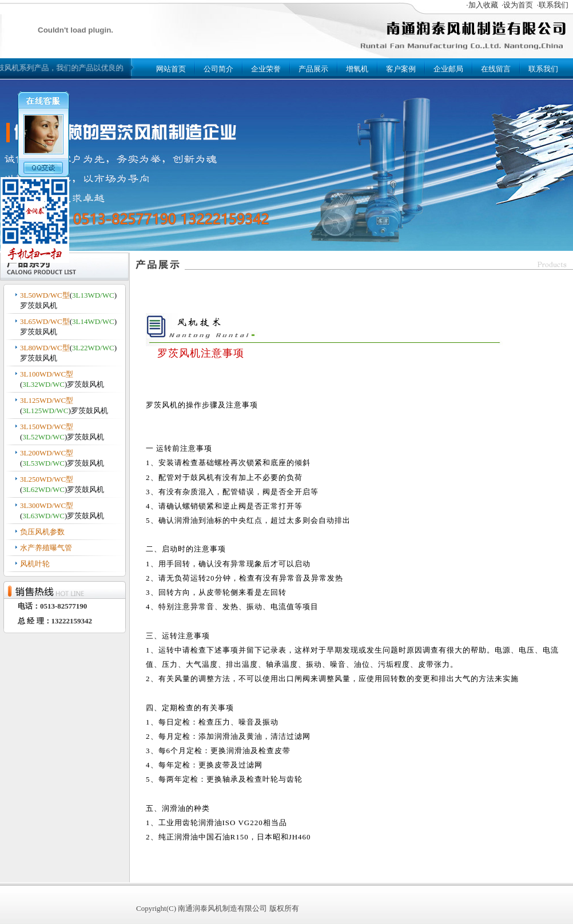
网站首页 (171, 69)
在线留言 (496, 69)
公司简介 (218, 69)
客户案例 (401, 69)
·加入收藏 (482, 5)
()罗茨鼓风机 (68, 300)
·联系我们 (553, 5)
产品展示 (313, 69)
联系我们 (543, 69)
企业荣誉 (266, 69)
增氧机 (357, 69)
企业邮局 (448, 69)
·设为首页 (517, 5)
